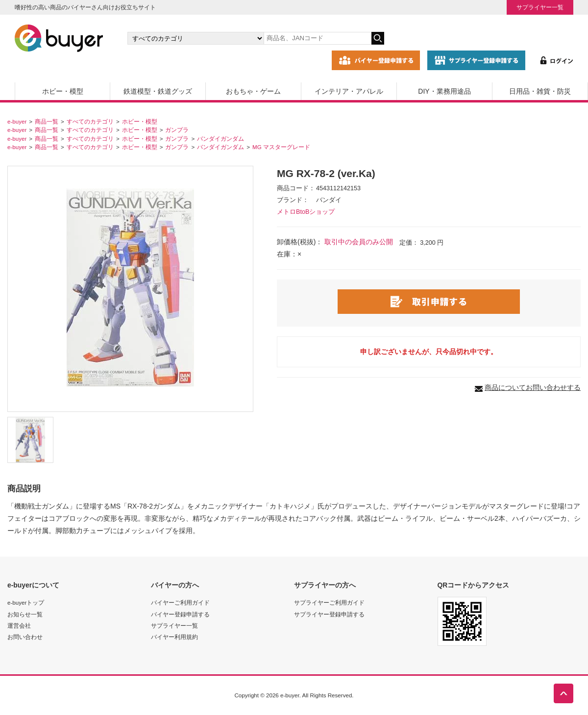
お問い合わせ (25, 637)
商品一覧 (47, 121)
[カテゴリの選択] (196, 38)
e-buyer (17, 121)
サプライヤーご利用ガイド (329, 602)
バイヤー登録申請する (180, 614)
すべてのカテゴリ (90, 121)
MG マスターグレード (281, 147)
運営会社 (19, 626)
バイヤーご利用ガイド (180, 602)
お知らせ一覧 (25, 614)
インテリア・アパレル (349, 91)
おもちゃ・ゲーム (253, 91)
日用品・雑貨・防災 (540, 91)
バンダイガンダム (220, 139)
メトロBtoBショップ (306, 212)
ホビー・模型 (63, 91)
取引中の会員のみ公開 (359, 242)
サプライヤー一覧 (540, 7)
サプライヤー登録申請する (329, 614)
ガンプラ (177, 130)
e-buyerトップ (26, 602)
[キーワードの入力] (318, 38)
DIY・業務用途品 (444, 91)
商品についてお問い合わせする (533, 387)
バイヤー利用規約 (174, 637)
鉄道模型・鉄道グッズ (158, 91)
